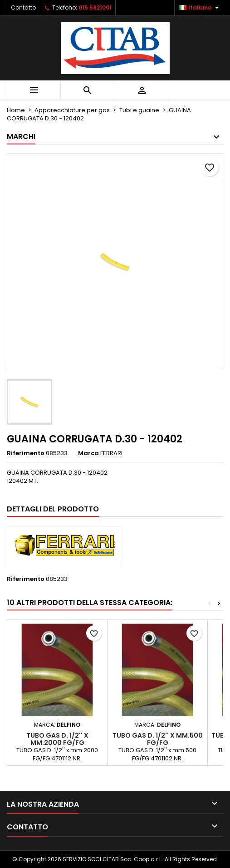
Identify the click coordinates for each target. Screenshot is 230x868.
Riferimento (26, 453)
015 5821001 (95, 7)
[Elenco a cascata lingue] (200, 8)
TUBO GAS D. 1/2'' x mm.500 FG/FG (158, 739)
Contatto (23, 7)
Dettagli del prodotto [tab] (53, 509)
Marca (88, 453)
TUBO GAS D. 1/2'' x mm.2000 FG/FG (57, 739)
